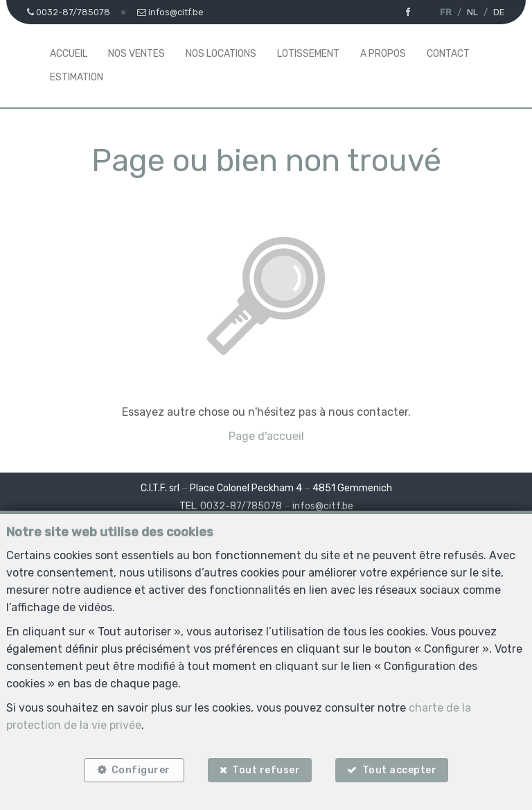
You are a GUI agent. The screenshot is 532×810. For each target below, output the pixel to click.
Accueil (69, 54)
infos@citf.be (323, 506)
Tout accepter (400, 770)
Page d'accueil (266, 436)
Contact (448, 54)
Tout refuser (266, 770)
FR (446, 12)
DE (499, 12)
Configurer (141, 770)
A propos (383, 54)
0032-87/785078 (241, 506)
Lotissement (308, 54)
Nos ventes (136, 54)
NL (472, 12)
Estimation (77, 77)
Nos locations (221, 54)
